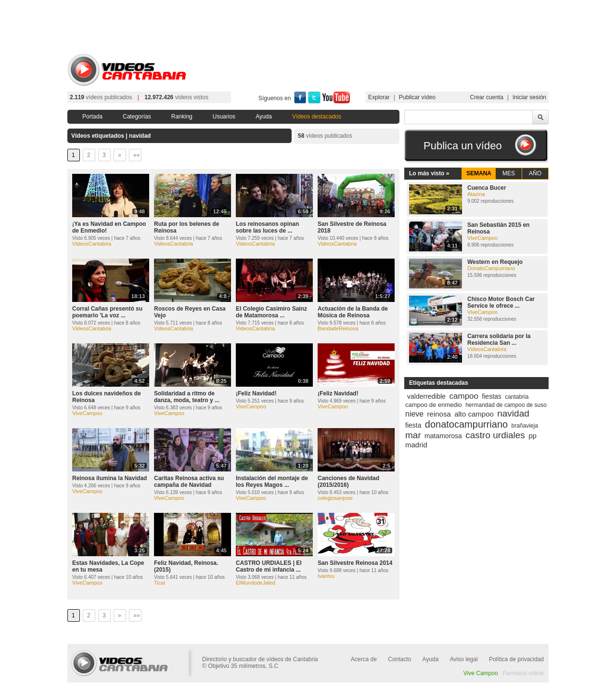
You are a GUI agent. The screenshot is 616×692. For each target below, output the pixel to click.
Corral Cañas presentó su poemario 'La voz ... (107, 312)
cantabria (517, 397)
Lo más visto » (429, 173)
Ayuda (264, 117)
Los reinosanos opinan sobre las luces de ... (267, 227)
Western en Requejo (495, 262)
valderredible (426, 396)
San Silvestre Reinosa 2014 (355, 563)
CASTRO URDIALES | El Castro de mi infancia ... (269, 566)
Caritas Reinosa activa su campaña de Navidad (189, 482)
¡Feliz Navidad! (256, 393)
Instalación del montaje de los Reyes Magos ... (272, 482)
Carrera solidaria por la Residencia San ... (499, 339)
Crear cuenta (486, 97)
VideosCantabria (92, 244)
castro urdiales (495, 435)
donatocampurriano (466, 424)
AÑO (535, 173)
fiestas (491, 396)
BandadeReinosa (338, 328)
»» (136, 155)
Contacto (399, 659)
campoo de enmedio (434, 405)
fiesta (413, 425)
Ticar (160, 583)
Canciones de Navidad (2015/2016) (348, 482)
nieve (414, 414)
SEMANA (479, 173)
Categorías (137, 117)
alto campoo (474, 414)
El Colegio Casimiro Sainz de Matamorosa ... (271, 312)
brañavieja (525, 426)
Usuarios (224, 117)
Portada (92, 117)
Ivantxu (326, 576)
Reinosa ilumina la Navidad (109, 478)
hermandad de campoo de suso (506, 405)
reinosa (439, 414)
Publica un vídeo (463, 146)
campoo (464, 396)
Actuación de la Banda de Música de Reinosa (353, 312)
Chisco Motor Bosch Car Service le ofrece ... (501, 302)
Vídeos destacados (317, 117)
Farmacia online (523, 673)
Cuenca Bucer (487, 188)
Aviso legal (464, 659)
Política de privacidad (516, 659)
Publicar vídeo (417, 97)
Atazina (476, 194)
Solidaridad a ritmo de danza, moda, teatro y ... (187, 397)
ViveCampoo (87, 413)
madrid (416, 445)
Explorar (379, 97)
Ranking (182, 117)
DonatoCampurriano (491, 268)
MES (509, 173)
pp (533, 436)
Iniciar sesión (529, 97)
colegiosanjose (335, 498)
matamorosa (443, 436)
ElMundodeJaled (256, 583)
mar (413, 435)
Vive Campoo (481, 673)
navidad (513, 413)
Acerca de (364, 659)
